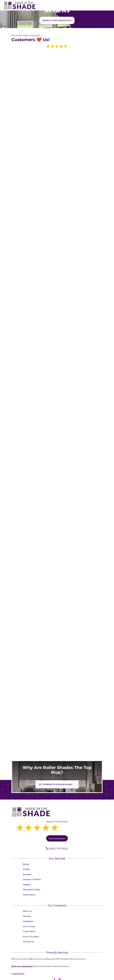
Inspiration (28, 910)
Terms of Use (84, 977)
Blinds (26, 853)
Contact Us (28, 930)
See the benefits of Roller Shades (56, 784)
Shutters (27, 863)
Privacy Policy (71, 977)
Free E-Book (29, 920)
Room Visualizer (31, 925)
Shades (26, 858)
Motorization (29, 883)
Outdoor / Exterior (32, 868)
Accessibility (95, 977)
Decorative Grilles (32, 878)
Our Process (29, 915)
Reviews (27, 905)
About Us (28, 900)
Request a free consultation (57, 20)
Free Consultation (57, 827)
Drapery (27, 873)
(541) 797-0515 (59, 837)
